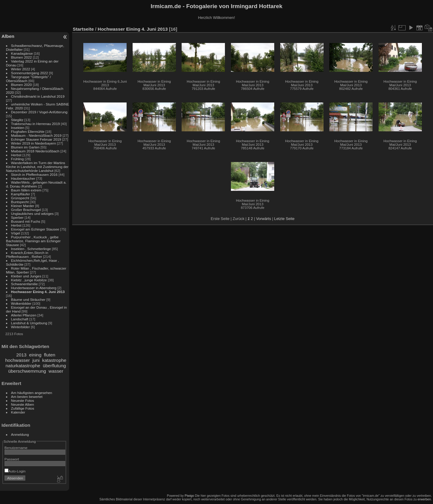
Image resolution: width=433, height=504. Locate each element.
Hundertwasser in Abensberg (34, 288)
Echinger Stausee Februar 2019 (36, 139)
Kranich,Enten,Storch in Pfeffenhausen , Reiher (27, 255)
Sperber (17, 217)
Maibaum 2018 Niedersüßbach (35, 151)
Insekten (18, 128)
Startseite (83, 29)
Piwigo (189, 496)
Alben (8, 36)
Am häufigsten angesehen (32, 393)
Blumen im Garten (25, 147)
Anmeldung (20, 434)
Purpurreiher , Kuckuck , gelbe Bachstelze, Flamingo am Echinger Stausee (33, 241)
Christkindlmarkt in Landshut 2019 (38, 96)
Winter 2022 (21, 69)
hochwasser (17, 360)
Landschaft (20, 319)
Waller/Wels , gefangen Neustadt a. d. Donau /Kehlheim (36, 184)
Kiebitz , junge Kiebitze (29, 280)
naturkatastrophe (23, 366)
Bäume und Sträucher (28, 299)
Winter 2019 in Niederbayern (34, 143)
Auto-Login (15, 471)
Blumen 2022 (21, 57)
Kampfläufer (21, 194)
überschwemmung (27, 371)
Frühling (18, 159)
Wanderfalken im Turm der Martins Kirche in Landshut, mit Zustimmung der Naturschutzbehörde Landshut (37, 167)
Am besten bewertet (27, 397)
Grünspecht (20, 198)
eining (35, 355)
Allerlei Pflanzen (24, 315)
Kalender (18, 412)
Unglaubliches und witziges (32, 214)
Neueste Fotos (23, 400)
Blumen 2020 (21, 85)
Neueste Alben (23, 404)
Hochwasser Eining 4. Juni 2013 (38, 292)
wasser (56, 371)
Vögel (16, 233)
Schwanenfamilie (25, 284)
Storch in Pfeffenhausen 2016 (34, 174)
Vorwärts (264, 219)
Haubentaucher (23, 178)
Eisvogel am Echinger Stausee (35, 229)
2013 (21, 355)
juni (36, 360)
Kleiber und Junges (26, 276)
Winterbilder (21, 327)
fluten (50, 355)
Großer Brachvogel (26, 210)
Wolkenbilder (21, 303)
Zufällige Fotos (23, 408)
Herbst (16, 155)
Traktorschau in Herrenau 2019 (35, 124)
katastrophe (54, 360)
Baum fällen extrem (26, 190)
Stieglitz (18, 120)
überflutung (54, 366)
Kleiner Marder (23, 206)
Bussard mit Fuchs (26, 221)
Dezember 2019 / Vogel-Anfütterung (39, 112)
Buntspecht (20, 202)
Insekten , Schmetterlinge (31, 249)
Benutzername (16, 448)
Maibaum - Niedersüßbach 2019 (36, 135)
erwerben (424, 499)
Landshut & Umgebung (29, 323)
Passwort (12, 459)
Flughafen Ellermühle (28, 131)
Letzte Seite (284, 219)
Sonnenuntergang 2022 (30, 73)
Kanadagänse (22, 53)
